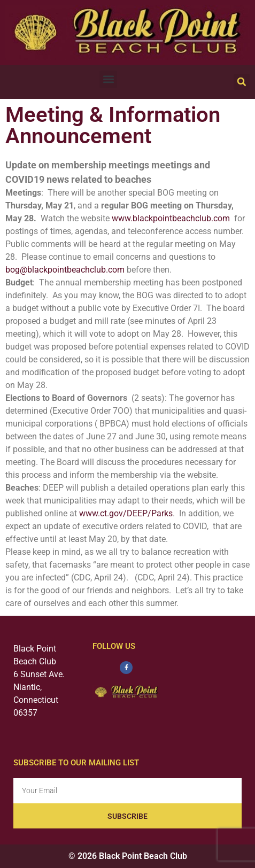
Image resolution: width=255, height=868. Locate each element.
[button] (108, 79)
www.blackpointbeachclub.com (171, 218)
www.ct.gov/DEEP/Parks (126, 513)
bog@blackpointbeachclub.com (65, 270)
